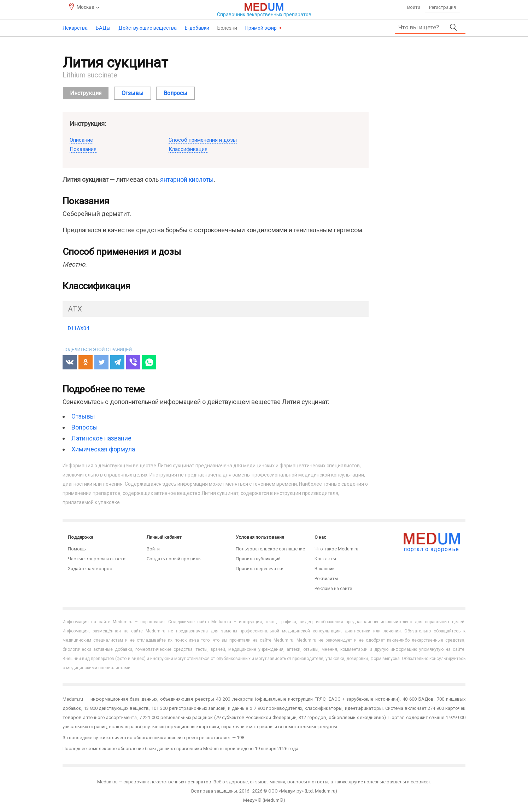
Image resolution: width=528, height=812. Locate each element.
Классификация (188, 149)
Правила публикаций (258, 559)
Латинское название (101, 438)
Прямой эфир (262, 28)
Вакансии (325, 569)
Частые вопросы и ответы (97, 559)
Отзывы (83, 416)
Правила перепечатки (260, 569)
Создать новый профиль (174, 559)
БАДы (103, 28)
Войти (414, 7)
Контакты (325, 559)
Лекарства (75, 28)
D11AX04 (78, 328)
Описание (81, 140)
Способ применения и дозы (203, 140)
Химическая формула (103, 449)
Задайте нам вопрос (90, 569)
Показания (83, 149)
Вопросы (85, 427)
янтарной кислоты (187, 179)
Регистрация (442, 7)
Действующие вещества (148, 28)
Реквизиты (326, 579)
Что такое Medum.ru (336, 549)
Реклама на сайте (333, 588)
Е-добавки (197, 28)
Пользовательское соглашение (270, 549)
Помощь (77, 549)
